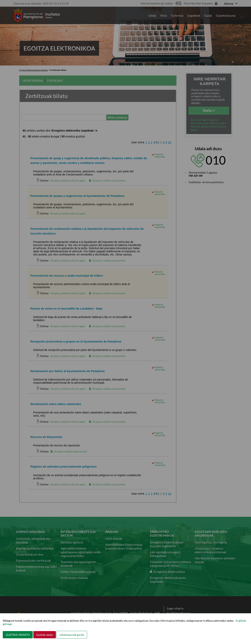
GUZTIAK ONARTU (18, 635)
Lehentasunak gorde (72, 635)
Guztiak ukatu (45, 635)
